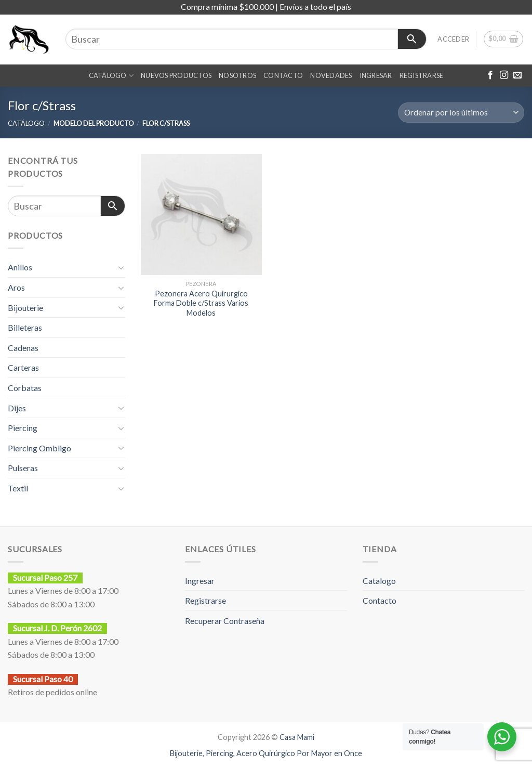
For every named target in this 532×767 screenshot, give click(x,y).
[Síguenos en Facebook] (490, 75)
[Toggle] (121, 267)
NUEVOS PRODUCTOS (176, 75)
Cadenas (23, 348)
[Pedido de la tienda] (461, 113)
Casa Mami (297, 737)
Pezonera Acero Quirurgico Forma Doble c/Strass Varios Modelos (201, 303)
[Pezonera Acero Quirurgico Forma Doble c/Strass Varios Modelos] (201, 214)
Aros (16, 287)
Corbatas (25, 388)
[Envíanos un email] (517, 75)
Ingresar (200, 581)
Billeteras (25, 327)
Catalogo (379, 581)
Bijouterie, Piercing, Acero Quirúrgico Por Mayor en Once (266, 753)
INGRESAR (376, 75)
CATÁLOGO (111, 76)
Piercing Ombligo (39, 448)
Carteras (23, 367)
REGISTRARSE (422, 75)
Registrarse (205, 600)
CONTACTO (283, 75)
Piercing (23, 428)
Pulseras (23, 468)
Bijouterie (25, 308)
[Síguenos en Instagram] (504, 75)
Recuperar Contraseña (225, 621)
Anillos (20, 267)
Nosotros (237, 75)
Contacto (380, 600)
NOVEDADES (331, 75)
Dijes (17, 408)
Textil (18, 488)
